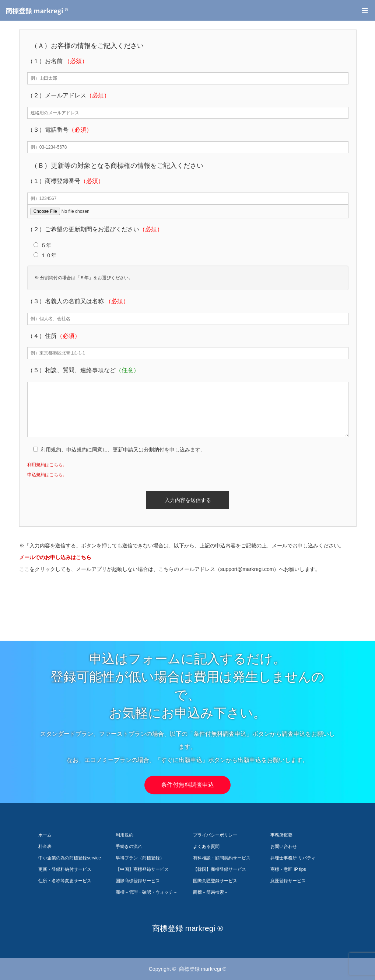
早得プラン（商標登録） (140, 858)
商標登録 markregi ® (37, 10)
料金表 (45, 846)
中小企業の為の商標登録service (70, 858)
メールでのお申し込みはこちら (55, 557)
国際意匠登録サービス (215, 881)
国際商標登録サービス (138, 881)
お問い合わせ (284, 846)
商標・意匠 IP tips (288, 869)
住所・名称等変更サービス (65, 881)
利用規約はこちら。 (47, 465)
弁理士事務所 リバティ (293, 858)
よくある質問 (206, 846)
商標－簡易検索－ (211, 892)
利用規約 (125, 835)
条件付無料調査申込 (187, 785)
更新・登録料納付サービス (65, 869)
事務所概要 (281, 835)
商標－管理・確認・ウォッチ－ (147, 892)
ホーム (45, 835)
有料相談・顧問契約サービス (222, 858)
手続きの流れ (129, 846)
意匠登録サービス (288, 881)
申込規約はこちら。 (47, 475)
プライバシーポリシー (215, 835)
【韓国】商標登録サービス (220, 869)
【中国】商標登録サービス (142, 869)
